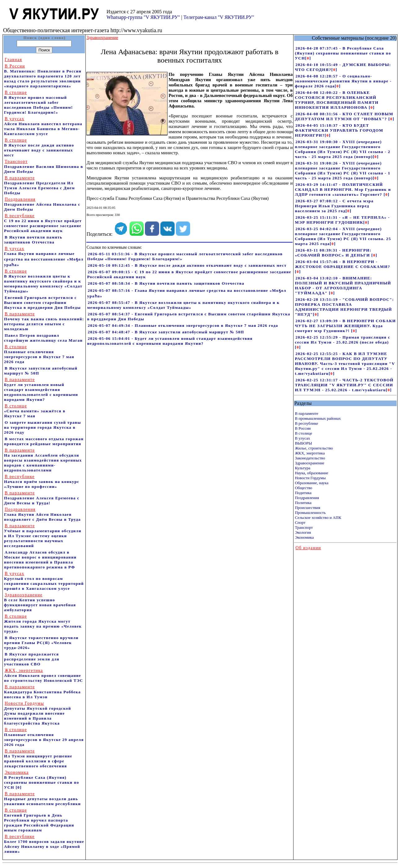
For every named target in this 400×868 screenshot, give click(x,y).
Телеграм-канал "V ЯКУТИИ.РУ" (219, 17)
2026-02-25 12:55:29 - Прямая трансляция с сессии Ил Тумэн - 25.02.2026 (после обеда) (342, 340)
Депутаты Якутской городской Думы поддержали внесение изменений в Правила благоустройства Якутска (38, 713)
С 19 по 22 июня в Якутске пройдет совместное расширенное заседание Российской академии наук (43, 223)
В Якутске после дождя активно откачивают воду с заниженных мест (39, 148)
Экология (303, 532)
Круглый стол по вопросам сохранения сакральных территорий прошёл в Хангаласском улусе (44, 581)
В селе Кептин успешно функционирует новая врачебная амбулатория (40, 602)
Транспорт (304, 527)
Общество (303, 488)
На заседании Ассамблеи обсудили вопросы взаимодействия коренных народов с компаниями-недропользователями (43, 460)
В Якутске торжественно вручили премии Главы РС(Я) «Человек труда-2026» (41, 643)
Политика (303, 503)
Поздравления (307, 498)
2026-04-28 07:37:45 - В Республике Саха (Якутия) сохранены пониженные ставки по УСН (343, 53)
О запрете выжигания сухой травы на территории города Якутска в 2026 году (43, 427)
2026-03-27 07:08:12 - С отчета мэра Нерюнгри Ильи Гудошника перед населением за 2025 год (334, 206)
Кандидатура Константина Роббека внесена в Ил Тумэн (42, 692)
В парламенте (307, 413)
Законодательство (310, 458)
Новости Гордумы (310, 478)
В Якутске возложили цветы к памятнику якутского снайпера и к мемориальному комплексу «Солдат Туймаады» (43, 281)
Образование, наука (311, 483)
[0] (19, 787)
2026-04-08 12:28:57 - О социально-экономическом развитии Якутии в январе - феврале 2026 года (343, 81)
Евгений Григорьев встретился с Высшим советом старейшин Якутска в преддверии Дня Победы (42, 302)
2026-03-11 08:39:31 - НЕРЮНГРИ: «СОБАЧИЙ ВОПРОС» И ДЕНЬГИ (333, 253)
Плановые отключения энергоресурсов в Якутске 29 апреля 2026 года (44, 737)
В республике (306, 423)
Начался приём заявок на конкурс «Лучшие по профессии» (42, 482)
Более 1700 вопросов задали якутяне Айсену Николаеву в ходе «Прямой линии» (44, 844)
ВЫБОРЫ (303, 443)
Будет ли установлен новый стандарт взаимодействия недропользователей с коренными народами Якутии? (41, 390)
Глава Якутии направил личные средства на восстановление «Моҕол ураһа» (44, 257)
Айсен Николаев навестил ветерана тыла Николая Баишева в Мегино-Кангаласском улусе (43, 126)
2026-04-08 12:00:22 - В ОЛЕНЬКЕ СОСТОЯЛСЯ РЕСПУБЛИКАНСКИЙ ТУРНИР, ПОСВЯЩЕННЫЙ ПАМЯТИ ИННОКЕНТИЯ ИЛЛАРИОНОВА (337, 100)
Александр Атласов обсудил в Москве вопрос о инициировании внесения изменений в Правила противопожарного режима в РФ (40, 560)
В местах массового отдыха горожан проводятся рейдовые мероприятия (44, 441)
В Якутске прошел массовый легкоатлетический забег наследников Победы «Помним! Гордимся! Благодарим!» (38, 102)
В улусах (302, 438)
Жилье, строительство (314, 448)
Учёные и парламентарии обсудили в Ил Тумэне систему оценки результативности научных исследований (43, 536)
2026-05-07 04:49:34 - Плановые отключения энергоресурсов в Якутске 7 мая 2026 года (183, 325)
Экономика (304, 537)
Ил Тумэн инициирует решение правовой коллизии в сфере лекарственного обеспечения (38, 758)
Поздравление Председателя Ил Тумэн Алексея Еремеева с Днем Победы (39, 185)
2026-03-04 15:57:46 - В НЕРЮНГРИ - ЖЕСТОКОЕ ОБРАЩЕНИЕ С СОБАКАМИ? (342, 264)
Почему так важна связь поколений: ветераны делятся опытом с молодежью (44, 321)
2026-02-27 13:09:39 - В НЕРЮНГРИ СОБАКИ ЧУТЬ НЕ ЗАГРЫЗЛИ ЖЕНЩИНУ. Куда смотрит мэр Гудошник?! (345, 326)
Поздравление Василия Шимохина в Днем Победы (44, 167)
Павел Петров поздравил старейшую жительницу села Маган (43, 338)
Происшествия (307, 508)
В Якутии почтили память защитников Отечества (33, 240)
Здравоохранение (309, 463)
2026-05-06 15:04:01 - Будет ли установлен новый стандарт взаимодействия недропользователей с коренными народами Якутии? (170, 341)
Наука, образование (311, 473)
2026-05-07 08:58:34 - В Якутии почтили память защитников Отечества (166, 283)
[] (308, 58)
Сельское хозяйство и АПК (318, 517)
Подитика (303, 493)
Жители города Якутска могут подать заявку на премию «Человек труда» (43, 624)
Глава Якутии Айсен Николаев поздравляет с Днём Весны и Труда (42, 514)
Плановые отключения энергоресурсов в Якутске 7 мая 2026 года (39, 354)
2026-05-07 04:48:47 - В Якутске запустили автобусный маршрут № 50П (166, 332)
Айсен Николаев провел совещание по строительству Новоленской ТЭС (44, 675)
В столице (303, 433)
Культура (302, 468)
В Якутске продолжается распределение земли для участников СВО (32, 659)
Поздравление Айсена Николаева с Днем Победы (42, 204)
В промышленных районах (318, 418)
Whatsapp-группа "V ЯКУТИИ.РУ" (143, 17)
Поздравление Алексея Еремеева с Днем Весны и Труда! (42, 498)
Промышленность (310, 513)
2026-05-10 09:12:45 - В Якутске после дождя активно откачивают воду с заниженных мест (187, 265)
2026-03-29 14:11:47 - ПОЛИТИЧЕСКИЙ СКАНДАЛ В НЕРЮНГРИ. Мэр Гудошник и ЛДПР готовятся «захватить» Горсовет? (343, 189)
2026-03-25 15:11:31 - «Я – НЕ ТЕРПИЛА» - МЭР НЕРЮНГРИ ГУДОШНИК (342, 220)
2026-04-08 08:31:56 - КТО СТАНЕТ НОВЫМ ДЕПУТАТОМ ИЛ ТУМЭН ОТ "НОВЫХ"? (344, 116)
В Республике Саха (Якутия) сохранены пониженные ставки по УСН (42, 780)
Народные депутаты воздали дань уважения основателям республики (42, 799)
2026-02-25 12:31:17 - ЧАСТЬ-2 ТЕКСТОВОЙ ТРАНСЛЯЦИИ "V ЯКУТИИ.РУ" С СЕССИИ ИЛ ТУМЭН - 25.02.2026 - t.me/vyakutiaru (344, 385)
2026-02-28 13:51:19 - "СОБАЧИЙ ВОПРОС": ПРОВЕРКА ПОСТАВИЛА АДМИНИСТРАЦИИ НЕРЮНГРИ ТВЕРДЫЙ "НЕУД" (344, 307)
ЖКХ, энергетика (310, 453)
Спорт (300, 522)
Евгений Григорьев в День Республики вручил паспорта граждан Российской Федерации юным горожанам (39, 820)
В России (303, 428)
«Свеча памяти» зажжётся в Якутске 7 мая (35, 411)
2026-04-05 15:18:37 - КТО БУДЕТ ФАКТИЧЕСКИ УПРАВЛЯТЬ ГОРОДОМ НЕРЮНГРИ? (339, 130)
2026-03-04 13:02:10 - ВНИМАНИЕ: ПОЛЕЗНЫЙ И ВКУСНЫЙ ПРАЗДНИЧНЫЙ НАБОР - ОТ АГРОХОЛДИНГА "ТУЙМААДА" (343, 285)
